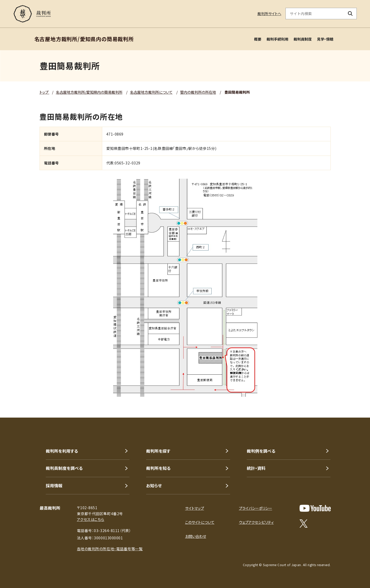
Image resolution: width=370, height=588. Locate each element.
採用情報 (54, 485)
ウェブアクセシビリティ (256, 522)
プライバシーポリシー (256, 508)
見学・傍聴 (325, 39)
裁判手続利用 (277, 39)
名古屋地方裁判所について (151, 92)
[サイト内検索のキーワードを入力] (315, 14)
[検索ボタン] (350, 14)
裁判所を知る (158, 468)
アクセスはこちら (91, 519)
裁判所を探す (158, 451)
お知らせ (154, 485)
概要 (258, 39)
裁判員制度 (303, 39)
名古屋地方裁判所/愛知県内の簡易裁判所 (89, 92)
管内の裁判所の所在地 (198, 92)
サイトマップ (195, 508)
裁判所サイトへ (269, 14)
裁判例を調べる (261, 451)
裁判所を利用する (62, 451)
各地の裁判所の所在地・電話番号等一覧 (110, 549)
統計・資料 (256, 468)
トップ (44, 92)
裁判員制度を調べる (64, 468)
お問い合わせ (196, 536)
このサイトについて (200, 522)
